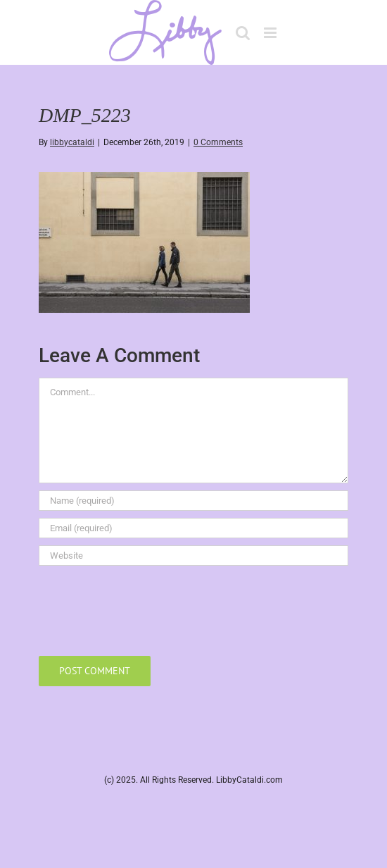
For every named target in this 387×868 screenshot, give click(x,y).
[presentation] (146, 607)
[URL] (193, 556)
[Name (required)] (193, 501)
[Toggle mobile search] (243, 33)
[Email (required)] (193, 528)
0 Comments (218, 142)
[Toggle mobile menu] (271, 33)
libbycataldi (72, 142)
